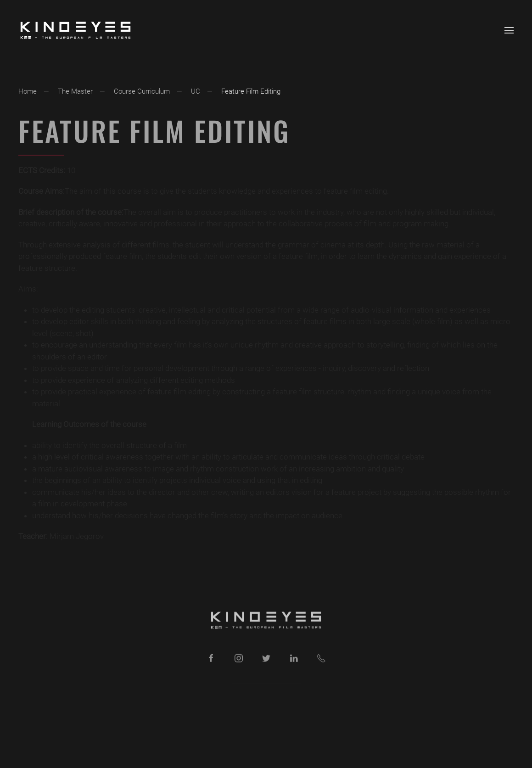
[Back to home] (76, 30)
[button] (509, 30)
